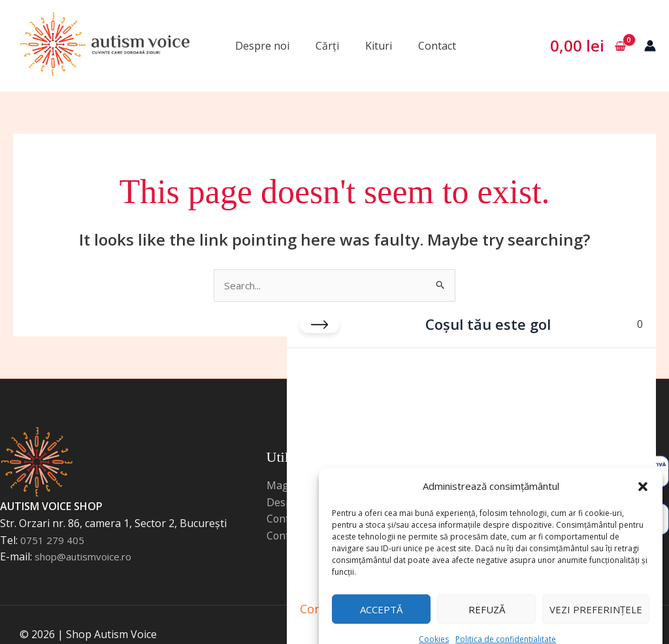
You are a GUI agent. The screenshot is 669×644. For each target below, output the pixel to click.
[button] (643, 462)
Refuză (487, 589)
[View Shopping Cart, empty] (588, 46)
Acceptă (381, 589)
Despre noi (262, 46)
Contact (437, 46)
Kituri (379, 46)
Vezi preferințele (596, 589)
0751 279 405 (52, 541)
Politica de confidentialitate (506, 619)
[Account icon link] (650, 46)
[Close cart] (319, 312)
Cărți (327, 46)
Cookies (434, 619)
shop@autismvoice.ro (87, 558)
